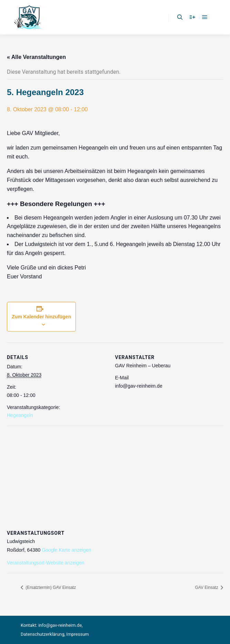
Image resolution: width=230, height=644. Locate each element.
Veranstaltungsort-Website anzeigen (46, 563)
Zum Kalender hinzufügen (41, 317)
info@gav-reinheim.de (60, 625)
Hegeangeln (20, 415)
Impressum (77, 634)
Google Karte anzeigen (66, 550)
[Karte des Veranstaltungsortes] (115, 475)
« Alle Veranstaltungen (36, 57)
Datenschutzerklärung (43, 634)
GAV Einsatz (207, 587)
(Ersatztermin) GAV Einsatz (50, 587)
